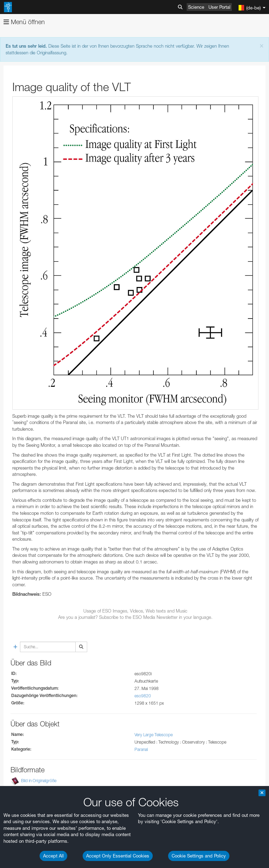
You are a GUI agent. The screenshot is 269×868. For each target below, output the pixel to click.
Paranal (141, 749)
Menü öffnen (24, 22)
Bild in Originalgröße (39, 781)
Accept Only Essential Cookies (118, 856)
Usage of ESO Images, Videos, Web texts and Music (135, 611)
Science (196, 7)
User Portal (219, 7)
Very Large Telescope (154, 735)
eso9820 (143, 696)
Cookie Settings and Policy (199, 856)
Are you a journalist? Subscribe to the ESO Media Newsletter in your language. (135, 617)
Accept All (53, 856)
